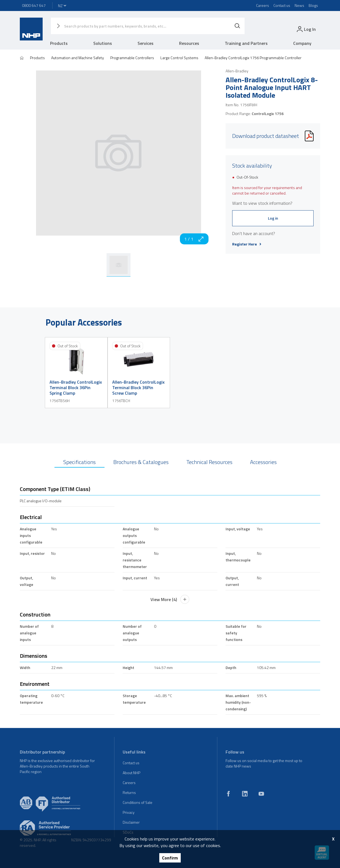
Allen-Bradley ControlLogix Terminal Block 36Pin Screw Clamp (138, 387)
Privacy (129, 812)
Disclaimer (131, 822)
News (299, 5)
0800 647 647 (34, 5)
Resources (189, 43)
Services (146, 43)
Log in (273, 218)
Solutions (103, 43)
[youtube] (261, 794)
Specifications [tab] (79, 462)
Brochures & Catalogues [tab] (141, 462)
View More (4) (170, 599)
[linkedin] (245, 794)
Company (302, 43)
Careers (263, 5)
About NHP (131, 773)
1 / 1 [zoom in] (194, 239)
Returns (129, 792)
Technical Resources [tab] (209, 462)
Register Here (247, 244)
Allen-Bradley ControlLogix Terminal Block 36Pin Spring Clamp (76, 387)
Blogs (313, 5)
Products (59, 43)
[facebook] (228, 794)
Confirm (170, 858)
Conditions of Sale (138, 802)
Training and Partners (246, 43)
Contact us (282, 5)
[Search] (237, 26)
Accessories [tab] (263, 462)
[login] (306, 29)
